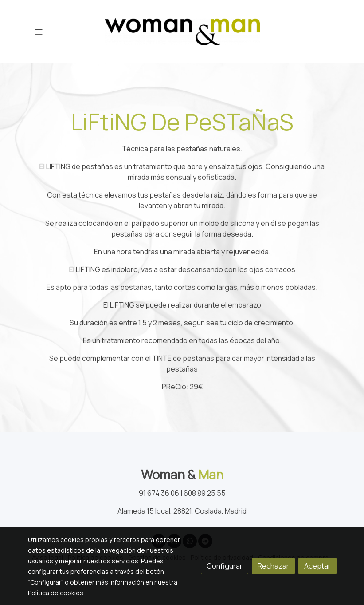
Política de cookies (56, 593)
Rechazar (273, 566)
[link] (182, 32)
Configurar (225, 566)
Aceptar (317, 566)
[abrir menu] (39, 32)
